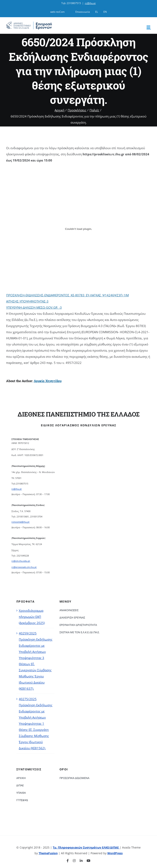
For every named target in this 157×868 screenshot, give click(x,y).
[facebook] (68, 861)
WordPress (115, 853)
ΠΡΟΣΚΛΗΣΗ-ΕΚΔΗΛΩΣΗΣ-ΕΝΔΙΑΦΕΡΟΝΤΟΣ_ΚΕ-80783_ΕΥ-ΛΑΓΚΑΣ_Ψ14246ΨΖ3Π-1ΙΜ (67, 295)
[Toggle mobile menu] (149, 27)
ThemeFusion (48, 853)
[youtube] (89, 861)
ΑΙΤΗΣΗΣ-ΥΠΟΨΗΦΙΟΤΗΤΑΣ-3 (27, 301)
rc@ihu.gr (90, 3)
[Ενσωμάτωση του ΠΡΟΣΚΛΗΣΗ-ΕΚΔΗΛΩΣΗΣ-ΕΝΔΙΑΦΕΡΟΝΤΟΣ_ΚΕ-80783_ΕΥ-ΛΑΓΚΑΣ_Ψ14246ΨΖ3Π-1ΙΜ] (78, 229)
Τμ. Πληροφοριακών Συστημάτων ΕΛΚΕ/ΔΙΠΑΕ (86, 847)
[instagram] (74, 861)
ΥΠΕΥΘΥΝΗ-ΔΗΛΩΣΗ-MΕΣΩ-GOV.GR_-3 (34, 307)
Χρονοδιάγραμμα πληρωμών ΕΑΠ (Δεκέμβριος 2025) (32, 617)
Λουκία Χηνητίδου (48, 381)
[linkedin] (81, 861)
